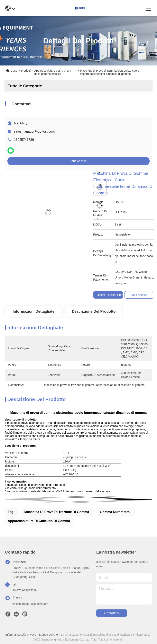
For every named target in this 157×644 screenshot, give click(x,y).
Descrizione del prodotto (94, 311)
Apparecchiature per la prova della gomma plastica (53, 72)
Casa (14, 71)
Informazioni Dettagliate (34, 311)
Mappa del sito (49, 635)
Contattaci (112, 613)
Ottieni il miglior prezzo (111, 295)
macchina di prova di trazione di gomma (57, 512)
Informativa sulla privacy (21, 635)
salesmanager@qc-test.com (34, 131)
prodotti (26, 71)
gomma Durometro (115, 512)
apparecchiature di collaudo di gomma (39, 521)
